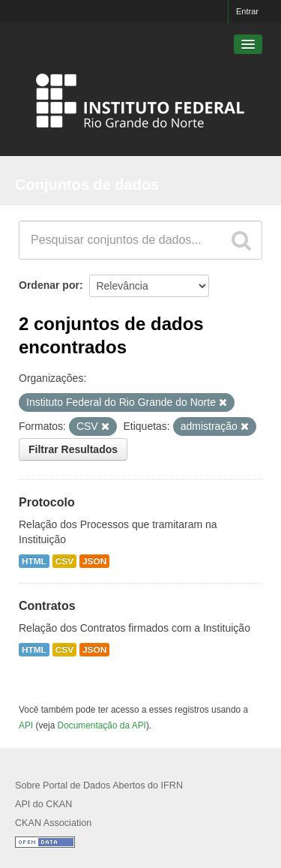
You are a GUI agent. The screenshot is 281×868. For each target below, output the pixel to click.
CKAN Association (53, 823)
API (26, 725)
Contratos (47, 606)
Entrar (247, 11)
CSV (64, 561)
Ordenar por (49, 285)
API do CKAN (43, 804)
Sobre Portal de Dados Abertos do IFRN (99, 785)
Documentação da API (102, 725)
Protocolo (47, 502)
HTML (34, 561)
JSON (94, 561)
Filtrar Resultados (73, 449)
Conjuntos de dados (87, 185)
